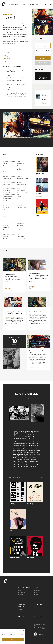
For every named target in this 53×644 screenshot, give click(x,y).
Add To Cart (45, 101)
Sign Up (20, 575)
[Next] (51, 124)
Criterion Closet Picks (24, 560)
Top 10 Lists (37, 554)
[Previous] (2, 124)
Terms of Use (38, 580)
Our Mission (38, 568)
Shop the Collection (13, 4)
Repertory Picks (32, 342)
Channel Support (23, 607)
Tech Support (22, 604)
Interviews (31, 399)
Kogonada (32, 316)
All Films (21, 554)
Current (22, 4)
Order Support (22, 602)
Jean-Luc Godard (8, 14)
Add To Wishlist (43, 62)
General (20, 600)
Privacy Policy (38, 583)
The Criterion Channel (31, 4)
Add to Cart (43, 58)
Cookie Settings (38, 585)
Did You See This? (9, 342)
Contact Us (38, 570)
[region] (13, 636)
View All (42, 479)
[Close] (24, 631)
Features (36, 558)
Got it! (13, 640)
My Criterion (23, 580)
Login (20, 583)
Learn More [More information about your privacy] (11, 636)
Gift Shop (21, 563)
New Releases (22, 556)
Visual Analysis (32, 318)
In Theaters (31, 359)
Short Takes (7, 359)
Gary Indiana (9, 316)
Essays (6, 318)
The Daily (36, 560)
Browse (20, 573)
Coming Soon (22, 558)
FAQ (20, 597)
